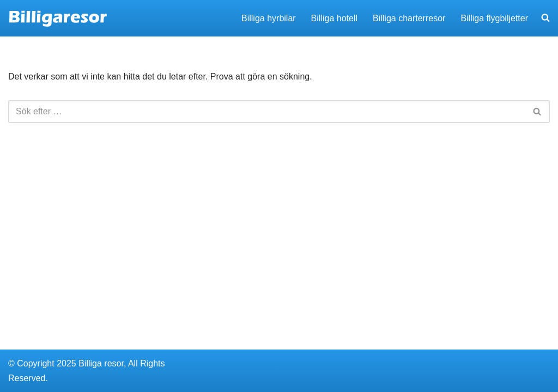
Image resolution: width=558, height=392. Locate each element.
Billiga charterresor (409, 18)
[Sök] (267, 112)
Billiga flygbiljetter (494, 18)
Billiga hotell (334, 18)
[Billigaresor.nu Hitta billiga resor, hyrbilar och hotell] (58, 18)
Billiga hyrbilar (269, 18)
